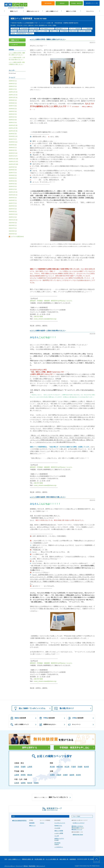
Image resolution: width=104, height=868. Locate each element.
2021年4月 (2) (13, 232)
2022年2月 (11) (13, 212)
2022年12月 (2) (13, 190)
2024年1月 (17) (13, 154)
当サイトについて (41, 864)
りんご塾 (57, 834)
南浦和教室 (73, 857)
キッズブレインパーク (60, 821)
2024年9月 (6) (13, 131)
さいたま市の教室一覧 (52, 857)
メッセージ (14, 42)
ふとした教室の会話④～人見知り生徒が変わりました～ (48, 328)
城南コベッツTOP (71, 11)
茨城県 (80, 765)
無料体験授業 (48, 3)
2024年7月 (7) (13, 137)
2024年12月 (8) (13, 123)
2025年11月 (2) (13, 92)
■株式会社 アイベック (77, 827)
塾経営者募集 (32, 864)
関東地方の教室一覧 (28, 857)
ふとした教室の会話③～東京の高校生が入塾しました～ (48, 495)
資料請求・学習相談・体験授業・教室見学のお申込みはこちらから (51, 298)
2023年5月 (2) (13, 176)
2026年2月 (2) (13, 84)
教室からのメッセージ (33, 11)
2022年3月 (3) (13, 209)
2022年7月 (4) (13, 201)
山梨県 (17, 773)
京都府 (65, 773)
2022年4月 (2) (13, 206)
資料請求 (62, 3)
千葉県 (73, 765)
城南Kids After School (78, 832)
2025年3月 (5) (13, 115)
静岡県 (23, 773)
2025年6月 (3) (13, 106)
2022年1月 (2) (13, 215)
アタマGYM (57, 826)
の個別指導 (18, 716)
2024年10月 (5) (13, 129)
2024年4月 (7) (13, 145)
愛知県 (30, 773)
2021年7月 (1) (13, 226)
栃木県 (86, 765)
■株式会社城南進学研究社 (19, 818)
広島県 (17, 781)
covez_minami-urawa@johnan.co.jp (45, 317)
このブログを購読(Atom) (17, 234)
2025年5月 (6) (13, 109)
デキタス (42, 821)
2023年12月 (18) (13, 156)
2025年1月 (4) (13, 120)
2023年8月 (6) (13, 168)
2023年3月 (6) (13, 181)
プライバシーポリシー (10, 864)
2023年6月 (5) (13, 173)
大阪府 (59, 773)
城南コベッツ (32, 823)
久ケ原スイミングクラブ (79, 821)
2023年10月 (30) (13, 162)
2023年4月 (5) (13, 179)
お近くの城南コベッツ (52, 11)
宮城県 (23, 765)
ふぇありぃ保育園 (59, 831)
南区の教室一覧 (64, 857)
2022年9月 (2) (13, 195)
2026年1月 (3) (13, 87)
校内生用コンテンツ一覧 (92, 2)
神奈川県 (60, 765)
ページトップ (97, 861)
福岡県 (23, 781)
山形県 (30, 765)
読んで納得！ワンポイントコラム (29, 706)
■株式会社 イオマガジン (77, 824)
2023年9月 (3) (13, 165)
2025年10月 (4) (13, 95)
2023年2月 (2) (13, 184)
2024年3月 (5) (13, 148)
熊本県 (30, 781)
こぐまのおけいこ (59, 845)
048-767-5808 (38, 314)
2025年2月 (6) (13, 117)
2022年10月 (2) (13, 193)
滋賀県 (72, 773)
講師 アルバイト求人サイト (51, 795)
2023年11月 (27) (13, 159)
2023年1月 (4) (13, 187)
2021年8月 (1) (13, 223)
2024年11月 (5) (13, 126)
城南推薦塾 (32, 821)
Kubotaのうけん (58, 823)
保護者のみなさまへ (48, 722)
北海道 (17, 765)
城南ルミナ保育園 (59, 828)
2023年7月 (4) (13, 170)
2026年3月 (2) (13, 81)
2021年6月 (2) (13, 229)
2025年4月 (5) (13, 112)
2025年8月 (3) (13, 101)
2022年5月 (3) (13, 204)
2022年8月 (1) (13, 198)
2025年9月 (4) (13, 98)
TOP (6, 857)
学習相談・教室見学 (76, 3)
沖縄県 (36, 781)
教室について (14, 11)
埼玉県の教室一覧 (39, 857)
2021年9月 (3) (13, 220)
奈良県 (78, 773)
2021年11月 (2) (13, 218)
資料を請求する (30, 745)
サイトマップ (19, 864)
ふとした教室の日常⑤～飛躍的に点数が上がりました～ (48, 37)
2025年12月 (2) (13, 90)
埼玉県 (67, 765)
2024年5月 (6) (13, 142)
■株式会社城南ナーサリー (78, 825)
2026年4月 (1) (13, 79)
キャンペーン (90, 11)
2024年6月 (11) (13, 140)
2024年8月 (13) (13, 134)
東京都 (52, 765)
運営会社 (26, 864)
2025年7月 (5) (13, 104)
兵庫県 (52, 773)
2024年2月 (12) (13, 151)
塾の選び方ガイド (64, 706)
